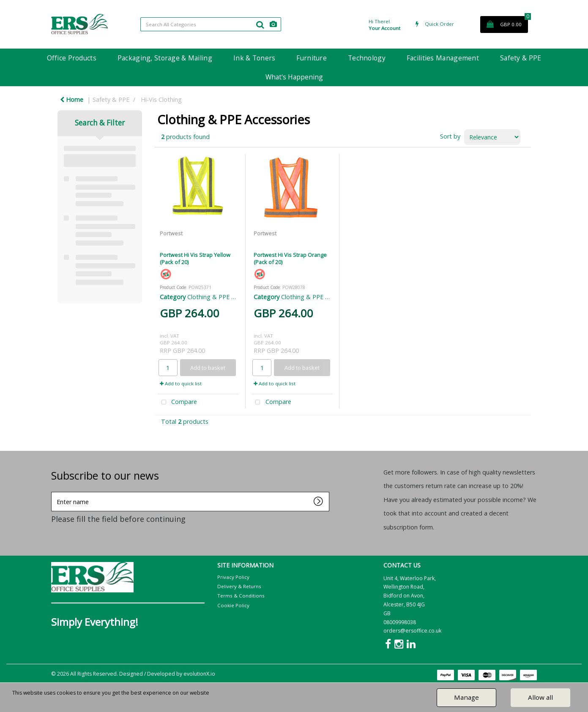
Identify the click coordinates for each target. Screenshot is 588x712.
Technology (367, 58)
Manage (466, 697)
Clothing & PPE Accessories (226, 297)
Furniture (312, 58)
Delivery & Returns (239, 586)
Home (72, 100)
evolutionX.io (199, 674)
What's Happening (294, 77)
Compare (178, 402)
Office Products (72, 58)
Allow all (540, 697)
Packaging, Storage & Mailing (165, 58)
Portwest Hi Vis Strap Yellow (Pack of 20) (195, 258)
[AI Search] (273, 24)
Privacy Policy (233, 577)
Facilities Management (443, 58)
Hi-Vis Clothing (161, 100)
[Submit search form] (260, 25)
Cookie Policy (233, 605)
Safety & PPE (521, 58)
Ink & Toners (254, 58)
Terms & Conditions (241, 596)
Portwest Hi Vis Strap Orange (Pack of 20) (290, 258)
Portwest (171, 233)
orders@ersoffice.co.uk (412, 631)
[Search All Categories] (211, 24)
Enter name (53, 492)
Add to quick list (181, 383)
